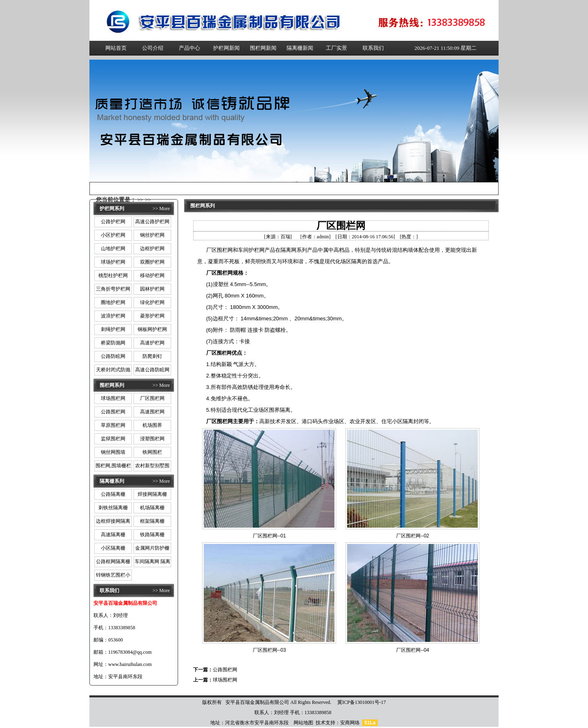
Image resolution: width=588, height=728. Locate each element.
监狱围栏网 (113, 439)
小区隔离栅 (113, 548)
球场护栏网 (113, 262)
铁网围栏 (152, 452)
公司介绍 (153, 48)
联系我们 (373, 48)
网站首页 (116, 48)
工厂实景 (336, 48)
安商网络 (350, 723)
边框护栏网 (152, 249)
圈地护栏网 (113, 302)
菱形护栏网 (152, 316)
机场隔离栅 (152, 508)
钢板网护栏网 (152, 329)
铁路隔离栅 (152, 535)
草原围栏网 (113, 425)
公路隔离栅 (113, 494)
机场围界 (152, 425)
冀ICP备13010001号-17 (362, 702)
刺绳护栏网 (113, 329)
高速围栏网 (152, 412)
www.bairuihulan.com (130, 664)
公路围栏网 (113, 412)
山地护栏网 (113, 249)
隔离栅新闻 (300, 48)
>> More (161, 209)
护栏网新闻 (226, 48)
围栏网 (224, 353)
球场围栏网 (113, 398)
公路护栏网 (113, 222)
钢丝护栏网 (152, 235)
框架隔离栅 (152, 521)
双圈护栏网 (152, 262)
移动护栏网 (152, 275)
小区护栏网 (113, 235)
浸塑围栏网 (152, 439)
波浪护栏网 (113, 316)
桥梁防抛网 (113, 343)
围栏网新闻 (263, 48)
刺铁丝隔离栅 (113, 508)
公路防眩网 (113, 356)
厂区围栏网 (152, 398)
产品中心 (189, 48)
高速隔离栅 (113, 535)
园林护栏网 (152, 289)
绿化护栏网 (152, 302)
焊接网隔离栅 (152, 494)
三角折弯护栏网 (113, 289)
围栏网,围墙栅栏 (113, 466)
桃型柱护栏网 (113, 275)
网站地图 (303, 723)
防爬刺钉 (152, 356)
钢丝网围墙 (113, 452)
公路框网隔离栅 (113, 562)
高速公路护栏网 (152, 222)
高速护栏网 (152, 343)
